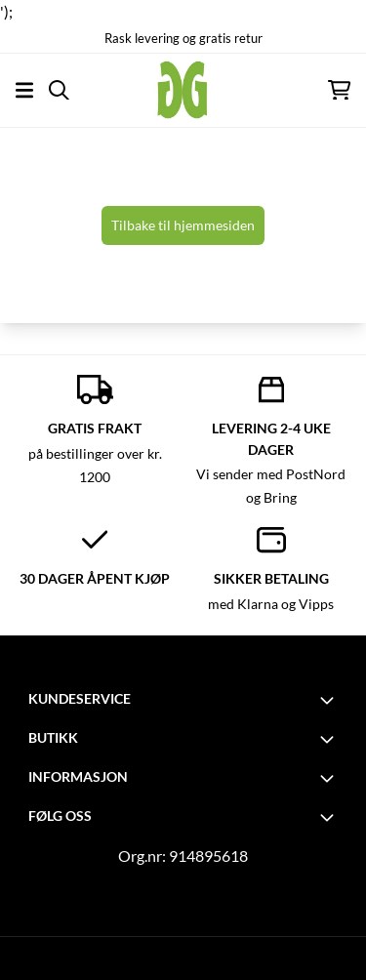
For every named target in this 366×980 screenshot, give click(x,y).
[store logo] (183, 90)
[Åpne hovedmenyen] (24, 90)
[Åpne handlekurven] (339, 90)
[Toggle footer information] (330, 700)
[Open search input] (59, 90)
